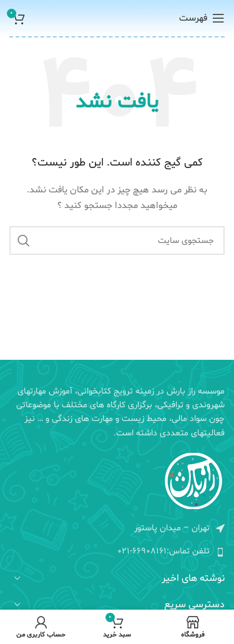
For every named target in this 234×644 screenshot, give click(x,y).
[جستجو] (117, 240)
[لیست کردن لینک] (117, 552)
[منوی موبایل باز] (202, 18)
